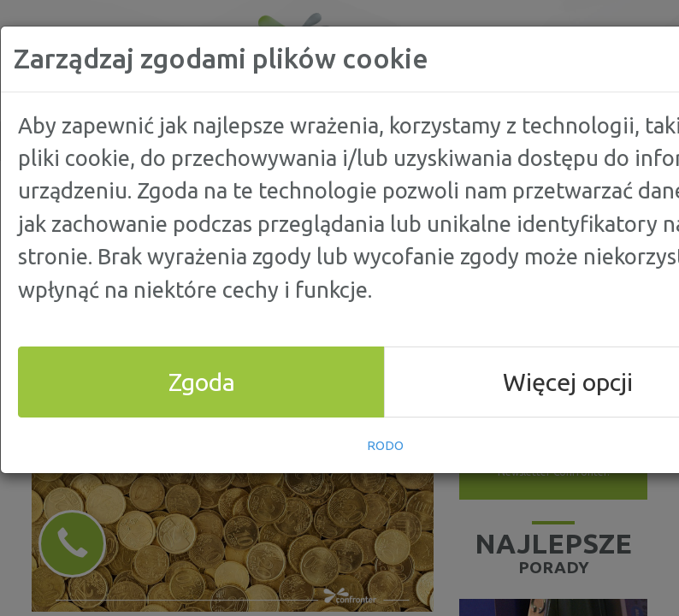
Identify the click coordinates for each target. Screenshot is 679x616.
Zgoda (202, 382)
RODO (385, 445)
